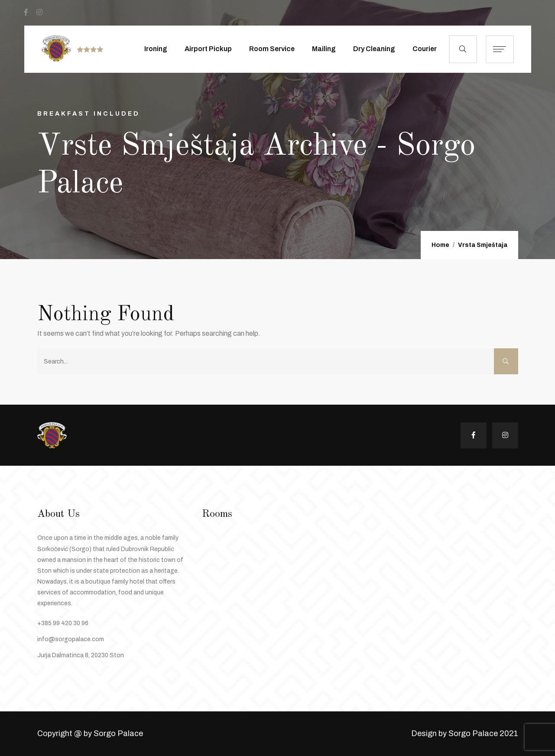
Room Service (272, 49)
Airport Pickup (208, 49)
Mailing (324, 49)
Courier (425, 49)
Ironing (156, 49)
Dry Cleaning (374, 49)
